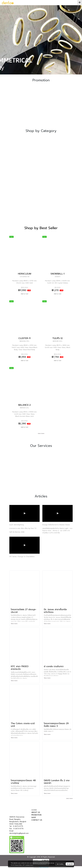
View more (14, 624)
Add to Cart (25, 294)
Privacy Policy (18, 865)
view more (41, 433)
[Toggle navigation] (80, 3)
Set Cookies (60, 864)
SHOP (34, 817)
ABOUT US (36, 812)
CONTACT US (37, 820)
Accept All (70, 864)
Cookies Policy (29, 865)
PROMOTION (36, 815)
